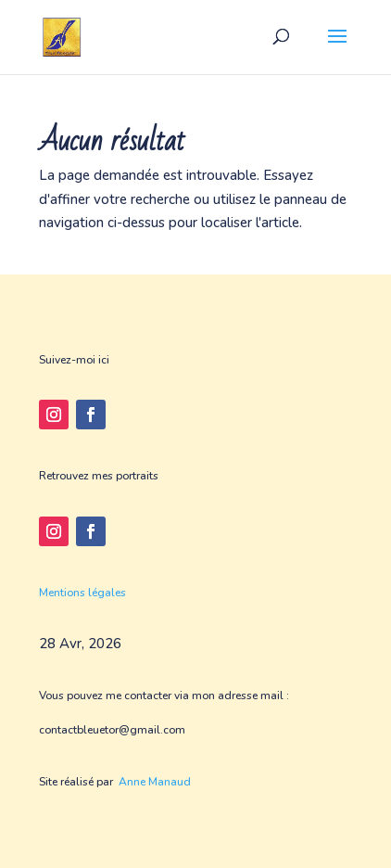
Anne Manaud (155, 782)
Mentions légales (82, 593)
